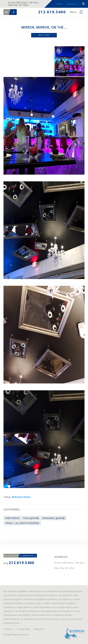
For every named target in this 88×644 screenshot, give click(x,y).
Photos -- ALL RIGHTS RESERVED (22, 523)
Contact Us (72, 4)
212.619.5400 (52, 12)
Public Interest (12, 518)
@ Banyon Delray (21, 497)
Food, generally (31, 518)
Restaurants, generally (54, 518)
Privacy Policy (24, 629)
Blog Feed (39, 629)
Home (59, 4)
